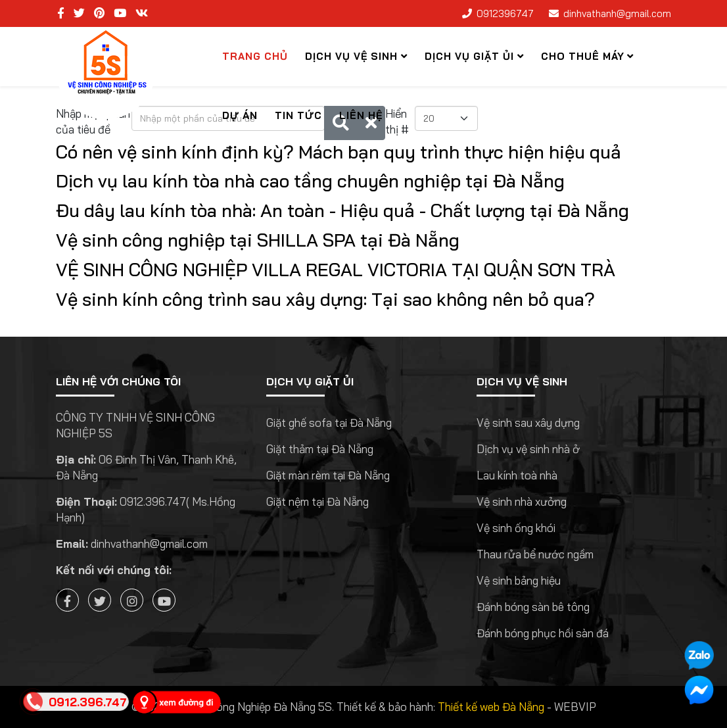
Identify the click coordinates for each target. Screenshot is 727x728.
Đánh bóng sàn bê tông (533, 607)
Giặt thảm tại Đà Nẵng (320, 449)
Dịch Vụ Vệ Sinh (351, 56)
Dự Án (240, 115)
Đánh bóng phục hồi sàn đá (543, 633)
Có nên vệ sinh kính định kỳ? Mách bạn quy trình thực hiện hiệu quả (339, 152)
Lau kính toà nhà (517, 475)
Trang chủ (255, 56)
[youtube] (120, 13)
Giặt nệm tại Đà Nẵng (317, 501)
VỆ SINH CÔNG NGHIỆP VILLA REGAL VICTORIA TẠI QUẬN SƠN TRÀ (336, 270)
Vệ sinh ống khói (516, 528)
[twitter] (79, 13)
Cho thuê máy (583, 56)
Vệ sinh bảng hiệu (519, 580)
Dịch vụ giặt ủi (469, 56)
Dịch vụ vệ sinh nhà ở (528, 449)
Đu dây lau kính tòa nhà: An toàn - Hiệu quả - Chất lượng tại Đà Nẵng (342, 210)
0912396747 (505, 13)
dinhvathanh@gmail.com (617, 13)
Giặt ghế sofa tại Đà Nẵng (329, 423)
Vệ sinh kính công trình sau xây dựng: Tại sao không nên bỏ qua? (325, 299)
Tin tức (298, 115)
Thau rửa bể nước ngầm (535, 554)
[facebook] (61, 13)
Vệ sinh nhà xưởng (522, 501)
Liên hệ (361, 115)
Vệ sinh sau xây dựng (528, 423)
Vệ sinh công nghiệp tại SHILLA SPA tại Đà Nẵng (258, 240)
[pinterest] (99, 13)
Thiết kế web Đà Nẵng (491, 707)
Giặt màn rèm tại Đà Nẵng (328, 475)
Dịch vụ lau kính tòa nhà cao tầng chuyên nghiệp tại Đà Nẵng (310, 181)
